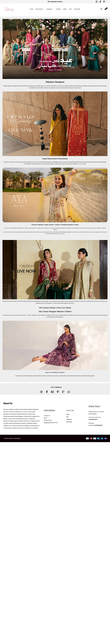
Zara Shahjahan (55, 162)
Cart (67, 417)
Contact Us (47, 416)
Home (32, 9)
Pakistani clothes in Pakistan (80, 376)
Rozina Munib (82, 162)
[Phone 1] (63, 392)
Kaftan (65, 9)
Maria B (58, 9)
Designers (50, 9)
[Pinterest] (104, 2)
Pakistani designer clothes (29, 162)
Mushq (78, 162)
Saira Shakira (94, 162)
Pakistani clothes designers (43, 301)
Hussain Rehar (73, 162)
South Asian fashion (39, 88)
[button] (43, 9)
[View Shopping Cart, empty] (106, 9)
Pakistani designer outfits (52, 164)
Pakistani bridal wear (21, 232)
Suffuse (90, 86)
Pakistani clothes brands (17, 228)
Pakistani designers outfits (85, 315)
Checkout (69, 419)
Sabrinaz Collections (9, 162)
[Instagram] (97, 2)
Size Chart (69, 422)
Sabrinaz (104, 228)
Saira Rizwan (88, 162)
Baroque (93, 86)
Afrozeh (68, 162)
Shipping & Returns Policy (51, 423)
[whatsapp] (69, 392)
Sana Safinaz (55, 232)
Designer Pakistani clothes (10, 315)
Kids (70, 9)
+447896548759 (93, 420)
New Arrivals (40, 9)
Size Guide (77, 9)
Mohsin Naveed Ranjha (62, 232)
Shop (68, 414)
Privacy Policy (48, 420)
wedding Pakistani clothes (31, 232)
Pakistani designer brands (70, 86)
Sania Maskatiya (48, 162)
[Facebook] (100, 2)
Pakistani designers (8, 86)
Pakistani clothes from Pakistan (20, 301)
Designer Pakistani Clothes (50, 159)
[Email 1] (52, 392)
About (45, 418)
